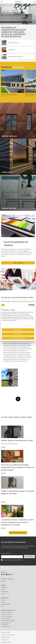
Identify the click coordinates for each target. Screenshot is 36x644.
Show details (29, 326)
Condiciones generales (6, 632)
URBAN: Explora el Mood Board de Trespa (17, 440)
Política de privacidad (5, 637)
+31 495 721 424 (6, 619)
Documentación (5, 592)
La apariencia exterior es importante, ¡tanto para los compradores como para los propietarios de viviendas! (17, 522)
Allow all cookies (18, 330)
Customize (18, 334)
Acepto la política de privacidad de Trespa (13, 560)
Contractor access (5, 640)
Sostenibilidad (4, 587)
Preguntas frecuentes (6, 604)
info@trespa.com (6, 626)
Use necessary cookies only (18, 338)
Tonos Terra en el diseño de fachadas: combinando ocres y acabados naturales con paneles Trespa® (18, 467)
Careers (3, 600)
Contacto (3, 602)
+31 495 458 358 (6, 623)
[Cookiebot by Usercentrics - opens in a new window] (28, 305)
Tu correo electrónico (6, 553)
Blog (2, 606)
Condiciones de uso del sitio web (8, 635)
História (3, 589)
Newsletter (4, 594)
